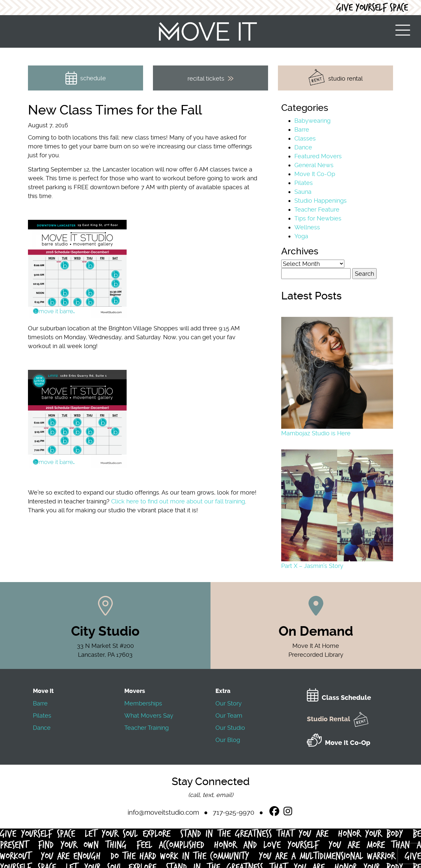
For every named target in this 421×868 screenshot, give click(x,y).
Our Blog (228, 740)
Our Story (229, 703)
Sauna (303, 192)
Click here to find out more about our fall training (178, 501)
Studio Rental (338, 719)
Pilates (304, 183)
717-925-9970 (234, 812)
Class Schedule (339, 698)
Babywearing (312, 121)
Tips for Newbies (318, 218)
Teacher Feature (317, 209)
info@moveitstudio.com (163, 812)
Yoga (301, 236)
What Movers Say (149, 715)
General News (314, 165)
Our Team (229, 715)
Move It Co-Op (315, 174)
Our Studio (230, 728)
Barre (302, 129)
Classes (305, 138)
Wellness (307, 227)
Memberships (143, 703)
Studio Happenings (321, 201)
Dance (303, 147)
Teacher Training (147, 728)
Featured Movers (318, 156)
